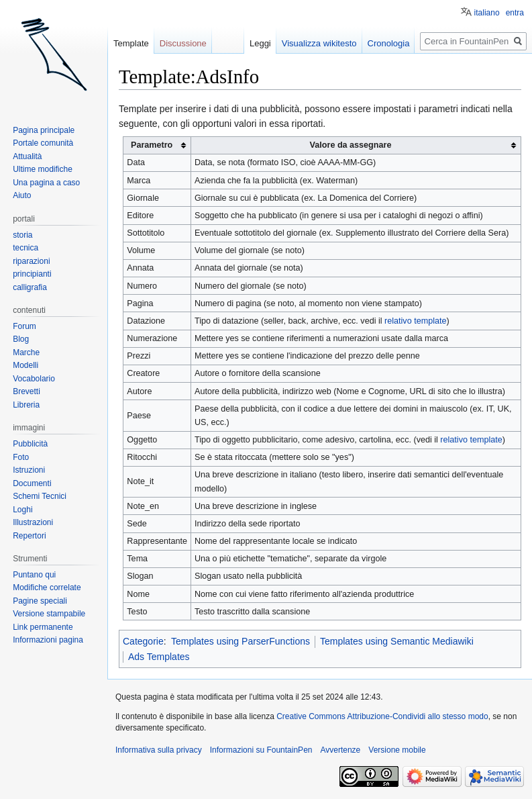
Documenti (32, 483)
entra (515, 13)
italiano (487, 13)
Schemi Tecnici (40, 496)
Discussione (183, 43)
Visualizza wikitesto (319, 43)
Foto (21, 457)
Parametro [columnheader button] (152, 145)
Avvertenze (340, 750)
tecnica (25, 248)
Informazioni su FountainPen (261, 750)
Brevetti (26, 391)
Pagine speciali (40, 601)
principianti (32, 274)
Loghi (22, 510)
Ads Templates (159, 657)
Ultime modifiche (43, 169)
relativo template (415, 321)
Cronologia (389, 43)
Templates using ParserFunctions (241, 641)
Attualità (27, 156)
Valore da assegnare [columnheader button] (351, 145)
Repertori (29, 536)
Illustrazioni (33, 522)
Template (131, 43)
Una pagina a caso (46, 183)
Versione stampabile (49, 614)
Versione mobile (397, 750)
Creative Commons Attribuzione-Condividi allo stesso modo (382, 716)
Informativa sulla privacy (159, 750)
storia (22, 235)
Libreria (26, 405)
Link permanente (43, 627)
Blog (21, 339)
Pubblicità (30, 444)
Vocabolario (34, 379)
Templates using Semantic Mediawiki (397, 641)
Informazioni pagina (48, 640)
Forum (24, 326)
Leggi (260, 43)
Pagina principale (44, 130)
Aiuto (22, 195)
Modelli (25, 365)
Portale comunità (43, 143)
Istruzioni (29, 470)
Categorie (143, 641)
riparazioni (31, 261)
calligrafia (30, 287)
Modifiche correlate (47, 587)
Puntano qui (34, 575)
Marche (26, 352)
